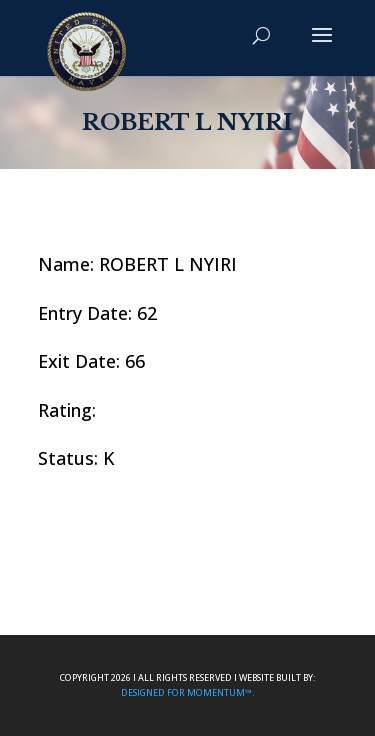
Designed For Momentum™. (187, 692)
